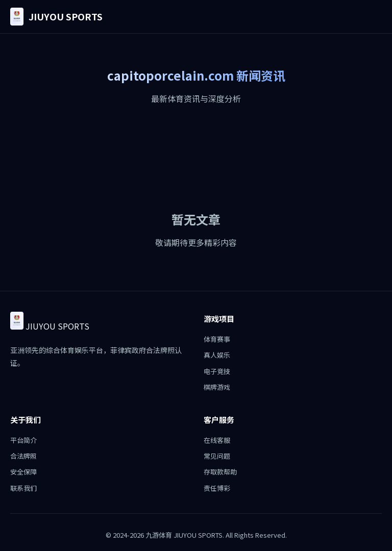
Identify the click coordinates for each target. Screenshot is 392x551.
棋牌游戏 (217, 387)
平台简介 (23, 440)
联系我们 (23, 488)
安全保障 (23, 472)
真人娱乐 (217, 355)
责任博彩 (217, 488)
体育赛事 (217, 339)
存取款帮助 (220, 472)
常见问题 (217, 456)
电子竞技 (217, 371)
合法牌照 (23, 456)
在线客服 (217, 440)
